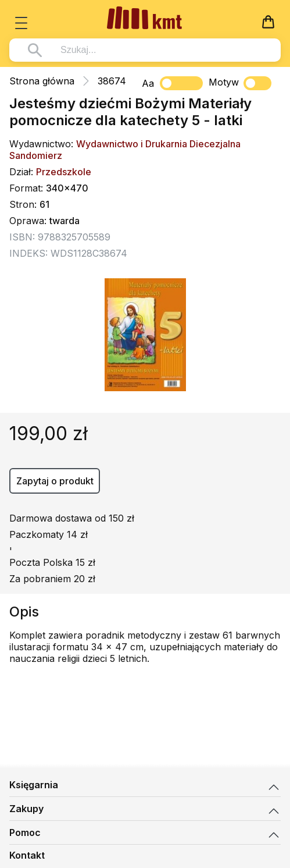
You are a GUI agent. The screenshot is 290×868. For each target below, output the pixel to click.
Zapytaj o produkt (55, 481)
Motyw (240, 83)
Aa (148, 83)
